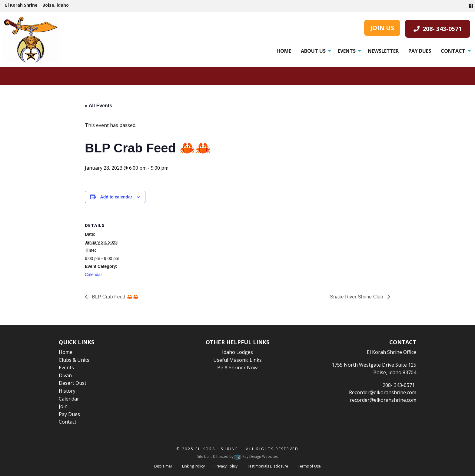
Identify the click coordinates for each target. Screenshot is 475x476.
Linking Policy (193, 466)
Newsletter (383, 51)
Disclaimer (163, 466)
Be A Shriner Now (237, 368)
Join (63, 406)
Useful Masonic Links (237, 360)
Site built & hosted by (237, 456)
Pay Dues (420, 51)
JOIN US (382, 28)
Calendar (93, 275)
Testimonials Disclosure (268, 466)
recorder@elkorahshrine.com (383, 400)
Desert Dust (73, 383)
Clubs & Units (74, 360)
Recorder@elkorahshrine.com (383, 392)
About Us (313, 51)
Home (284, 51)
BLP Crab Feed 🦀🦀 (115, 297)
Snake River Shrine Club (357, 297)
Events (347, 51)
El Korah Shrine (217, 449)
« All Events (98, 106)
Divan (65, 375)
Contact (453, 51)
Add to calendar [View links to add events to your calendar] (116, 197)
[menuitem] (284, 51)
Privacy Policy (226, 466)
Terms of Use (309, 466)
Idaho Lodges (237, 352)
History (67, 391)
